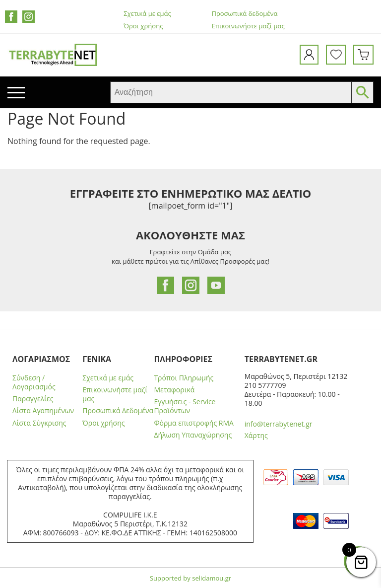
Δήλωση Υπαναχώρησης (193, 435)
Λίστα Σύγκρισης (39, 423)
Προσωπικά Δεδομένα (118, 411)
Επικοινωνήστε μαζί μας (248, 26)
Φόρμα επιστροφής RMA (194, 423)
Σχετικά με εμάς (147, 14)
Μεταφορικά (174, 390)
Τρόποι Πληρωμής (184, 378)
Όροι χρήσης (143, 26)
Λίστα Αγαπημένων (43, 411)
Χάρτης (256, 435)
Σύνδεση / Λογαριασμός (34, 382)
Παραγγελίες (33, 399)
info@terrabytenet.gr (279, 424)
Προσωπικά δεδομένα (245, 14)
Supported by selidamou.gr (190, 578)
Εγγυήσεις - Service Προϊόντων (185, 406)
